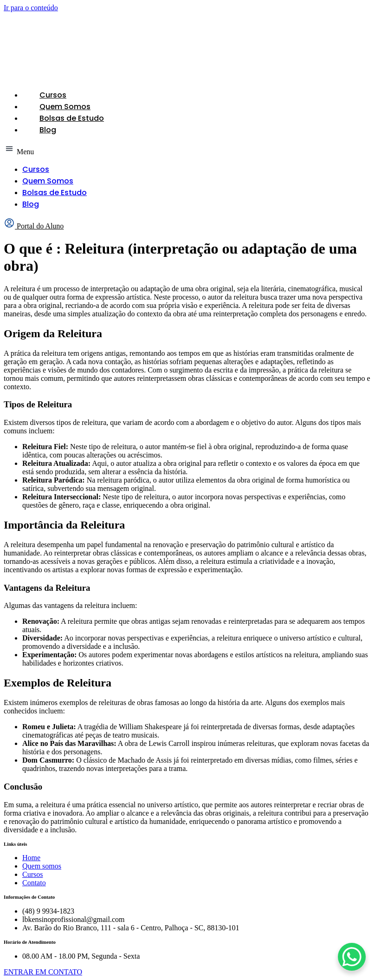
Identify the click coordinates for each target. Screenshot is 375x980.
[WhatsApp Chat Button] (352, 957)
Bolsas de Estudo (72, 118)
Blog (48, 130)
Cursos (53, 95)
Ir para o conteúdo (31, 8)
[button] (187, 150)
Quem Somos (65, 107)
